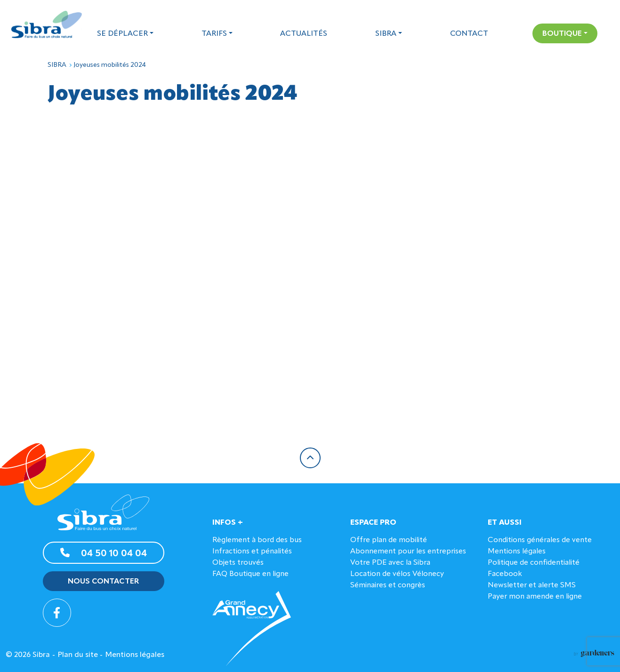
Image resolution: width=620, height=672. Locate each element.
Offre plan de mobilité (389, 540)
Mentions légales (517, 552)
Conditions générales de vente (540, 540)
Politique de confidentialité (534, 563)
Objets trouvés (238, 563)
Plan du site (78, 655)
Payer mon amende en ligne (535, 597)
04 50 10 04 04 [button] (104, 553)
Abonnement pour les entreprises (408, 552)
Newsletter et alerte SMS (532, 585)
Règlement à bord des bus (257, 540)
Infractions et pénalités (252, 552)
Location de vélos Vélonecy (397, 574)
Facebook (505, 574)
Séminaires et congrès (388, 585)
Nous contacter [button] (103, 582)
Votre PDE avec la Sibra (390, 563)
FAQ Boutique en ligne (250, 574)
